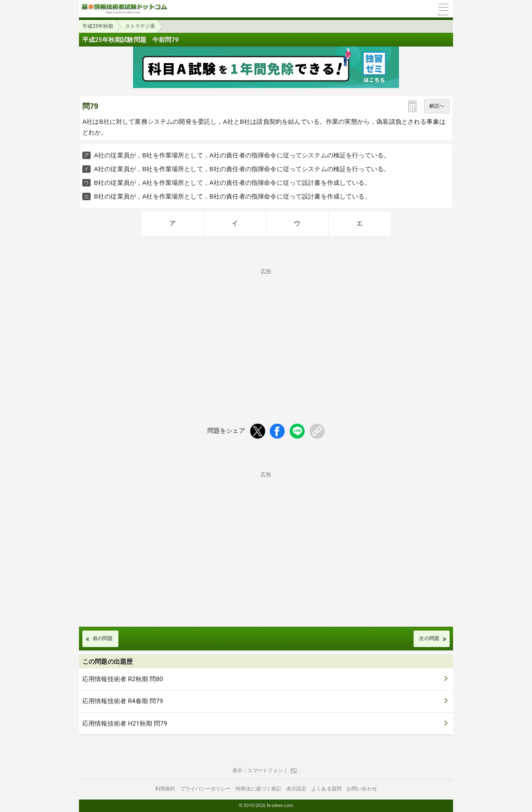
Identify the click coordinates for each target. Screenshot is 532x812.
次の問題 (429, 638)
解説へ (437, 106)
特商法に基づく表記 (258, 789)
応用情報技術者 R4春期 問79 (123, 701)
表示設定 (297, 789)
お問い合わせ (362, 789)
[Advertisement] (266, 332)
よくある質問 (326, 789)
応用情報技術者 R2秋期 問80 (123, 679)
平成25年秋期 (98, 26)
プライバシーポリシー (206, 789)
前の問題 (103, 638)
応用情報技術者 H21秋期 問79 (125, 724)
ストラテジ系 (140, 26)
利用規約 (165, 789)
